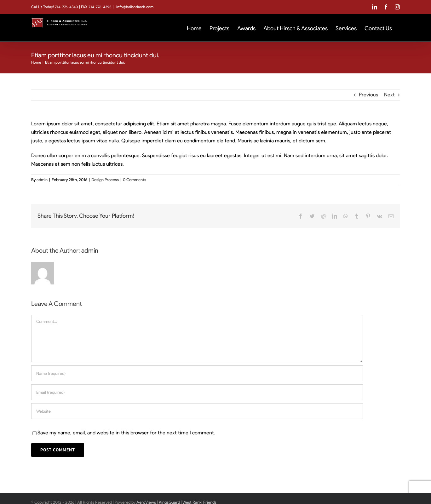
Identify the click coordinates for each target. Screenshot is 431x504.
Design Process (105, 180)
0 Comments (135, 180)
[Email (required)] (197, 392)
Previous (368, 95)
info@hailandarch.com (135, 7)
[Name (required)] (197, 373)
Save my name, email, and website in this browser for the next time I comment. (126, 433)
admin (42, 180)
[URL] (197, 411)
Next (389, 95)
